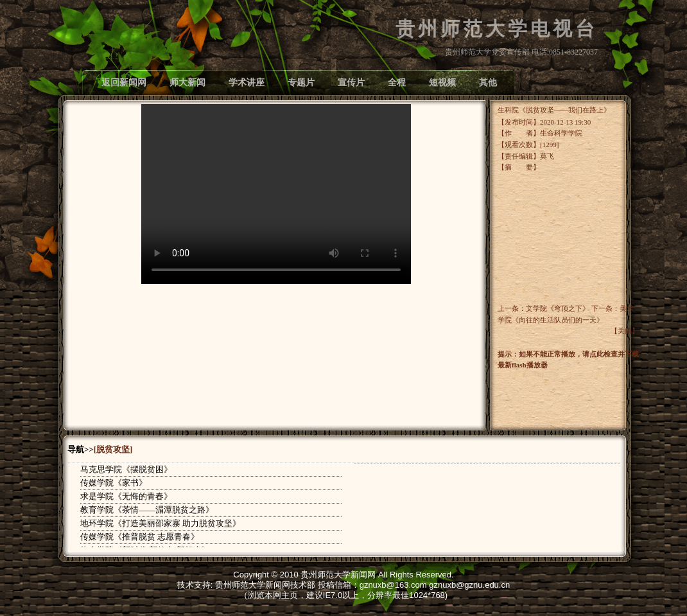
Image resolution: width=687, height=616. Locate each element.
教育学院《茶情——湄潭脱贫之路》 (147, 510)
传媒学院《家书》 (114, 483)
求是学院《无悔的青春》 (126, 496)
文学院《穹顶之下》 (558, 308)
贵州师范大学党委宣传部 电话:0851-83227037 (521, 52)
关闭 (625, 331)
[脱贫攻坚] (113, 450)
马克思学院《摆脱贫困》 (126, 469)
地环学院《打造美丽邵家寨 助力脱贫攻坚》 (161, 523)
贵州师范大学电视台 (497, 29)
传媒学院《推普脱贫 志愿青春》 (140, 537)
